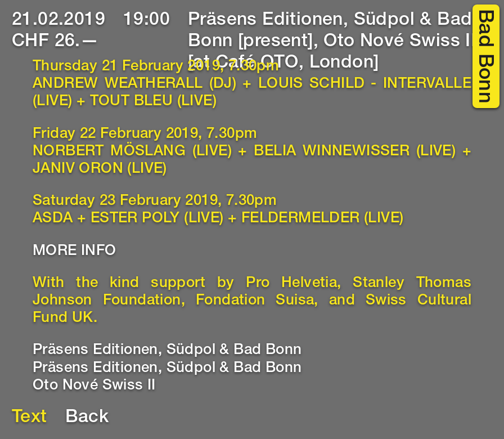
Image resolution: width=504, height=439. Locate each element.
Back (87, 418)
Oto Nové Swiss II (94, 386)
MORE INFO (75, 252)
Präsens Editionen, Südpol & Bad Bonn (167, 351)
